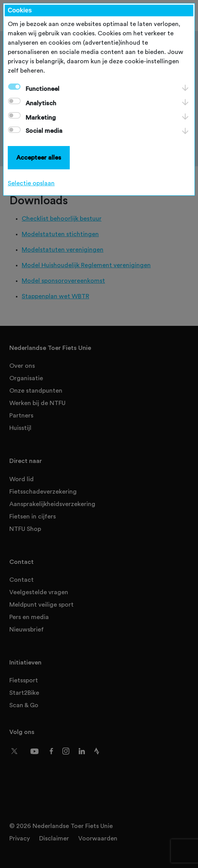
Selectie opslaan (31, 183)
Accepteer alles (39, 158)
